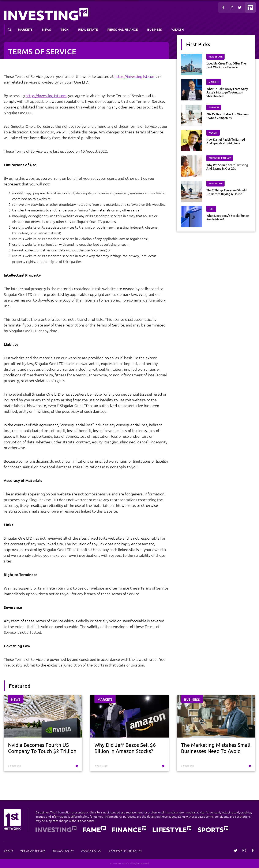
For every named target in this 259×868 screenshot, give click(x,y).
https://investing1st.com (135, 76)
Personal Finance (123, 29)
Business (155, 29)
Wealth (178, 29)
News (46, 29)
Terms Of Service (33, 851)
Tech (65, 29)
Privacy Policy (63, 851)
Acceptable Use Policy (125, 851)
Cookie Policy (91, 851)
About (9, 851)
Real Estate (88, 29)
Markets (25, 29)
